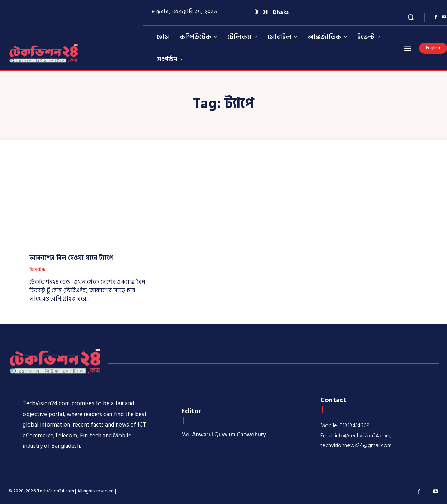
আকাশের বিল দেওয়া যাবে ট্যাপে (71, 258)
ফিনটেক (37, 270)
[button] (411, 17)
